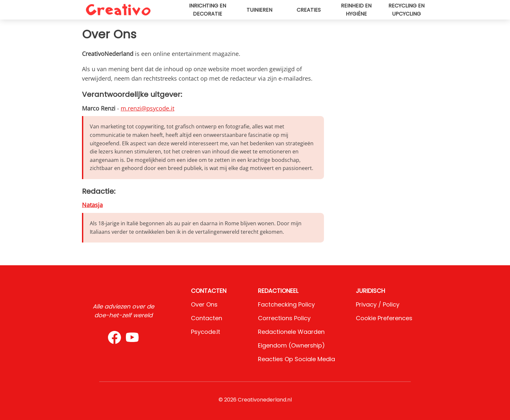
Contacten (207, 318)
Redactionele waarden (291, 332)
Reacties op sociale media (296, 359)
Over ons (204, 304)
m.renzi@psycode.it (148, 108)
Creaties (309, 10)
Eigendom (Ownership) (291, 345)
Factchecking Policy (286, 304)
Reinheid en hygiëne (356, 10)
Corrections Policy (284, 318)
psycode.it (206, 332)
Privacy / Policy (378, 304)
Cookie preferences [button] (384, 318)
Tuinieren (259, 10)
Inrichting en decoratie (208, 10)
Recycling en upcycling (406, 10)
